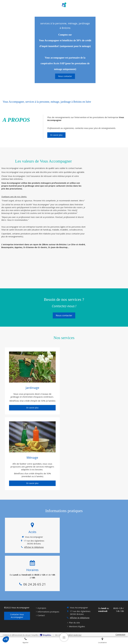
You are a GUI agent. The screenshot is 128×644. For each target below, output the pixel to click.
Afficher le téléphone (34, 547)
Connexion (120, 634)
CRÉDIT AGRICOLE (74, 635)
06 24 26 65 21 (35, 584)
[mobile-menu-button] (64, 637)
